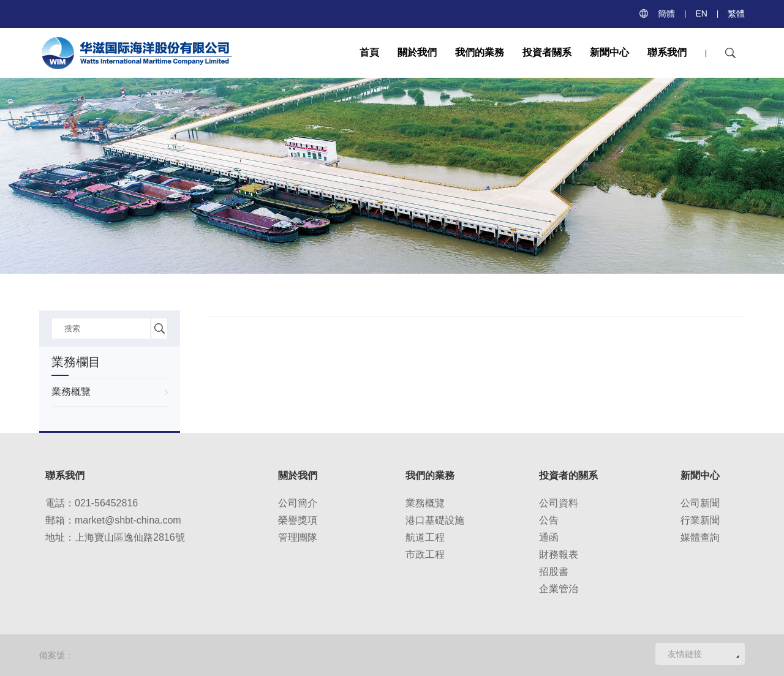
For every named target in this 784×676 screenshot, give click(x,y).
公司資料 (559, 503)
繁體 (736, 13)
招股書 (554, 572)
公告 (549, 520)
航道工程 (425, 537)
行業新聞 (700, 520)
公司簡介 (298, 503)
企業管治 (559, 589)
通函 (549, 537)
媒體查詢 (700, 537)
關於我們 (417, 52)
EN (701, 13)
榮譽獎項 (298, 520)
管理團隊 (298, 537)
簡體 (666, 13)
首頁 (369, 52)
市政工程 (425, 554)
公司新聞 (700, 503)
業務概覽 (71, 392)
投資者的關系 (568, 475)
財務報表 (559, 554)
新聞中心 (609, 52)
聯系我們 (667, 52)
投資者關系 (547, 52)
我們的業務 (480, 52)
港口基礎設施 (435, 520)
